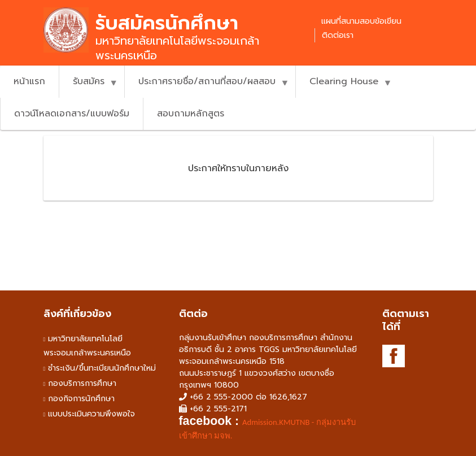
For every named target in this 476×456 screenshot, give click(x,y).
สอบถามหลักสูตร (191, 114)
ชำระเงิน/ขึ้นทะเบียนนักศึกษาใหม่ (102, 368)
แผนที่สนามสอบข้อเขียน (361, 21)
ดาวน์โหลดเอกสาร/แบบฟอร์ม (72, 114)
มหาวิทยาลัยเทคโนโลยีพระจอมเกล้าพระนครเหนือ (87, 346)
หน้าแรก (29, 81)
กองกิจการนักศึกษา (81, 399)
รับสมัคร (88, 86)
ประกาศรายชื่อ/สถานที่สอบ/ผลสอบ (207, 86)
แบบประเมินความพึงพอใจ (91, 414)
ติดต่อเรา (338, 35)
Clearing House (344, 86)
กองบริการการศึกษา (82, 383)
